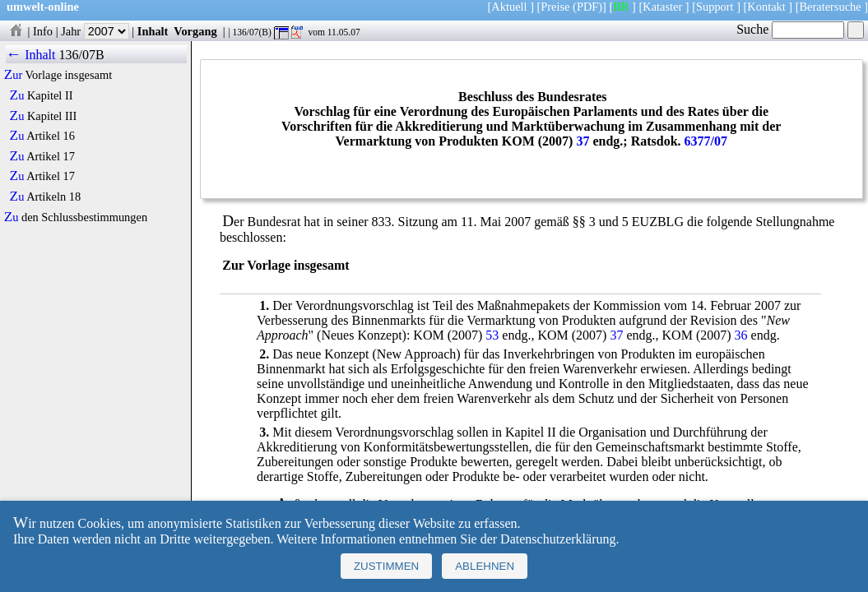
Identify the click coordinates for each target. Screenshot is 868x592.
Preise (555, 7)
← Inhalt (31, 55)
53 (492, 335)
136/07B (81, 55)
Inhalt (153, 31)
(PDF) (587, 7)
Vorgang (195, 31)
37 (583, 141)
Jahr (95, 31)
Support (715, 7)
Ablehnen (485, 566)
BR (621, 7)
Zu (17, 95)
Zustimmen (386, 566)
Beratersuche (831, 7)
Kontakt (766, 7)
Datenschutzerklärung (558, 539)
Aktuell (509, 7)
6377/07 (706, 141)
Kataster (662, 7)
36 (741, 335)
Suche (790, 29)
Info (43, 31)
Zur (14, 75)
